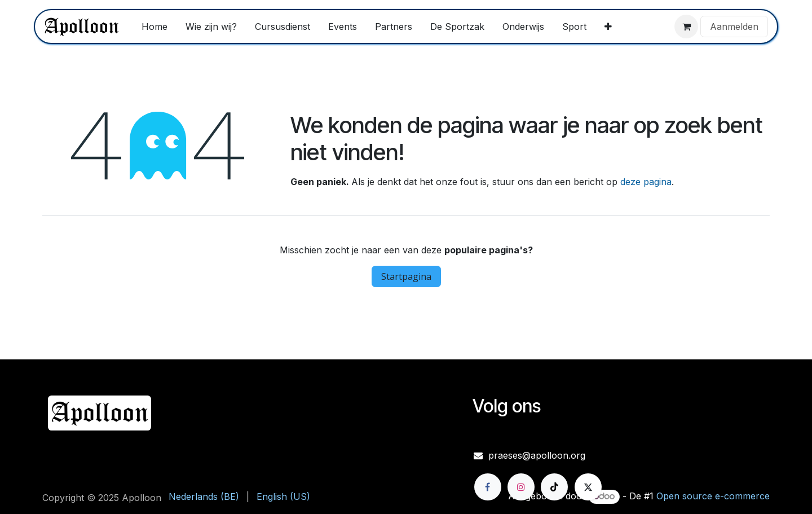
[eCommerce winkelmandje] (686, 27)
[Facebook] (488, 487)
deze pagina (646, 182)
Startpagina (406, 276)
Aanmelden (734, 27)
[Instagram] (521, 487)
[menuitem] (155, 27)
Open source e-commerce (713, 496)
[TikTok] (554, 487)
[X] (588, 487)
